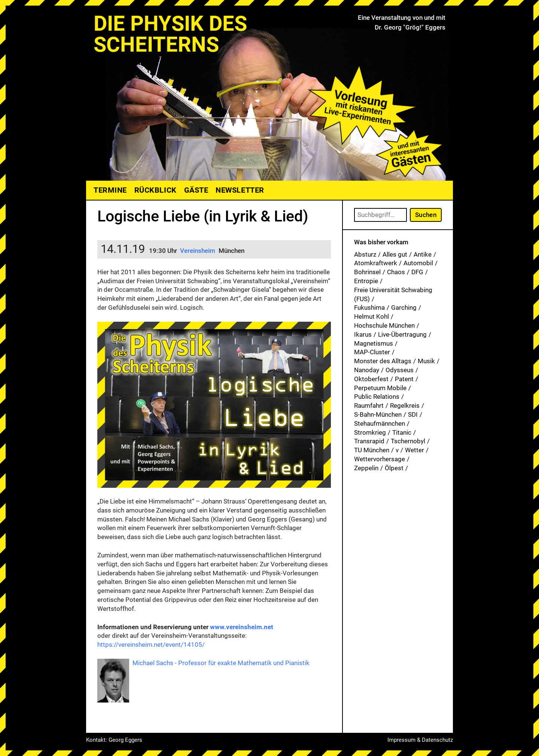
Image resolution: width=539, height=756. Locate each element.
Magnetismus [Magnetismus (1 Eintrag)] (374, 343)
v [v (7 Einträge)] (397, 450)
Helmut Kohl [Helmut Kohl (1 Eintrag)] (371, 316)
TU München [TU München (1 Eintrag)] (372, 450)
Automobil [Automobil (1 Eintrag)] (418, 263)
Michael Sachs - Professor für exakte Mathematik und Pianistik (221, 663)
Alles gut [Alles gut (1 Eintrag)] (395, 254)
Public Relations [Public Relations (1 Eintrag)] (377, 397)
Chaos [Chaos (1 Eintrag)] (396, 272)
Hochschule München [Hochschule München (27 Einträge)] (384, 325)
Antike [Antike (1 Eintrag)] (423, 254)
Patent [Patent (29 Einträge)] (404, 379)
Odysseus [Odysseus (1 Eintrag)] (400, 370)
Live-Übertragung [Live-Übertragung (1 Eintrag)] (402, 334)
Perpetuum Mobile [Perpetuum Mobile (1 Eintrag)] (380, 388)
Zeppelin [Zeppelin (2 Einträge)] (366, 468)
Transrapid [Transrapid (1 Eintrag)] (369, 441)
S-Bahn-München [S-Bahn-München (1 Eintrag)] (378, 414)
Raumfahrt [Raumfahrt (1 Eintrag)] (369, 405)
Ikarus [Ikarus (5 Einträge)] (363, 334)
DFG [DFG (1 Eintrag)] (417, 272)
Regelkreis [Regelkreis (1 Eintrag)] (405, 405)
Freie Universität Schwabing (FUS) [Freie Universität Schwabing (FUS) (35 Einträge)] (393, 294)
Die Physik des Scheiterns (170, 34)
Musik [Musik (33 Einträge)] (426, 361)
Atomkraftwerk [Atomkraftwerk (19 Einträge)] (376, 263)
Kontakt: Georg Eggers (114, 740)
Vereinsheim (198, 251)
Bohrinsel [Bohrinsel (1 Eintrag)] (367, 272)
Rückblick (156, 190)
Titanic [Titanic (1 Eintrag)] (402, 432)
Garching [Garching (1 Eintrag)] (404, 307)
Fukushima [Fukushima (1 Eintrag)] (369, 307)
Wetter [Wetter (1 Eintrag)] (415, 450)
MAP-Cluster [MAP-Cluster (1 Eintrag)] (372, 352)
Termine (110, 190)
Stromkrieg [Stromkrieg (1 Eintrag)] (370, 432)
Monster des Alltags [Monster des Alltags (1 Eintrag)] (383, 361)
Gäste (196, 190)
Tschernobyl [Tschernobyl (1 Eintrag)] (408, 441)
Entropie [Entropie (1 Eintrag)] (366, 281)
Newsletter (240, 190)
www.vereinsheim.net (242, 627)
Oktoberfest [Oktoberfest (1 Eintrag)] (371, 379)
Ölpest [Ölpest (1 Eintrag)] (394, 468)
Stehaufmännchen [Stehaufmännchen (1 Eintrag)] (380, 423)
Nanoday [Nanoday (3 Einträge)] (367, 370)
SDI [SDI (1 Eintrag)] (413, 414)
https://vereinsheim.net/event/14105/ (151, 645)
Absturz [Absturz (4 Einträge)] (365, 254)
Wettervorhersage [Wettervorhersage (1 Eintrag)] (380, 459)
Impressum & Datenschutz (420, 740)
